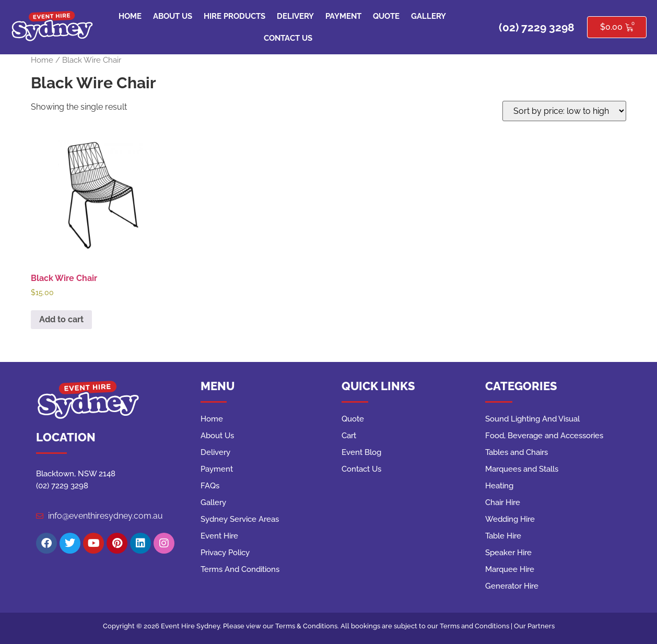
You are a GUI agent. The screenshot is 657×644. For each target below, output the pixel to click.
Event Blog (361, 452)
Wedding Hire (510, 519)
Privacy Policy (225, 553)
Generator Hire (512, 586)
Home (130, 16)
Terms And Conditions (240, 569)
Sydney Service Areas (240, 519)
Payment (343, 16)
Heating (499, 486)
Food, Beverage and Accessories (544, 436)
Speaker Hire (508, 553)
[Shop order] (564, 111)
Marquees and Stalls (522, 469)
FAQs (210, 486)
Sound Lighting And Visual (532, 419)
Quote (386, 16)
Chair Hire (503, 502)
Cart (349, 436)
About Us (173, 16)
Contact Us (288, 38)
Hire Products (234, 16)
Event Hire (219, 536)
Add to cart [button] (61, 319)
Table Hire (503, 536)
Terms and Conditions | (477, 626)
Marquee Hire (510, 569)
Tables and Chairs (517, 452)
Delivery (295, 16)
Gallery (429, 16)
